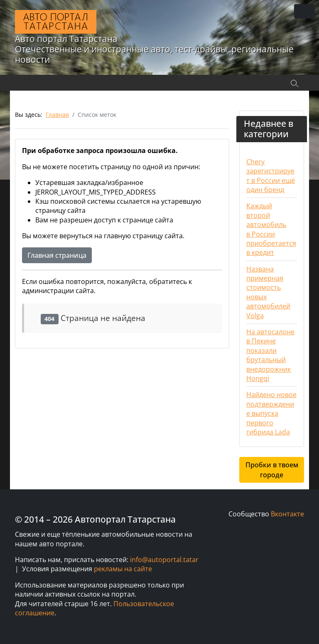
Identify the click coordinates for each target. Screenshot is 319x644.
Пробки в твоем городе (272, 470)
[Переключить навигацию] (304, 11)
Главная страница (57, 255)
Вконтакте (287, 514)
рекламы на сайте (123, 569)
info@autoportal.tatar (164, 560)
